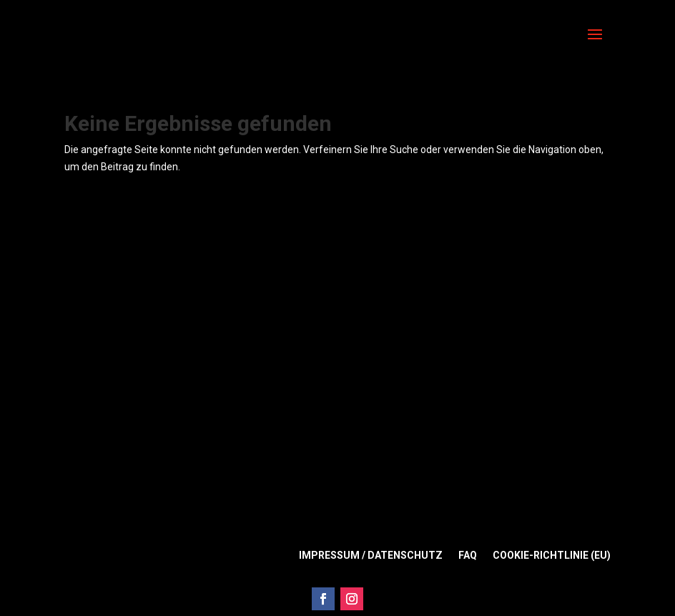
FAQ (468, 556)
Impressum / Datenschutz (371, 556)
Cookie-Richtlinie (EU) (552, 556)
